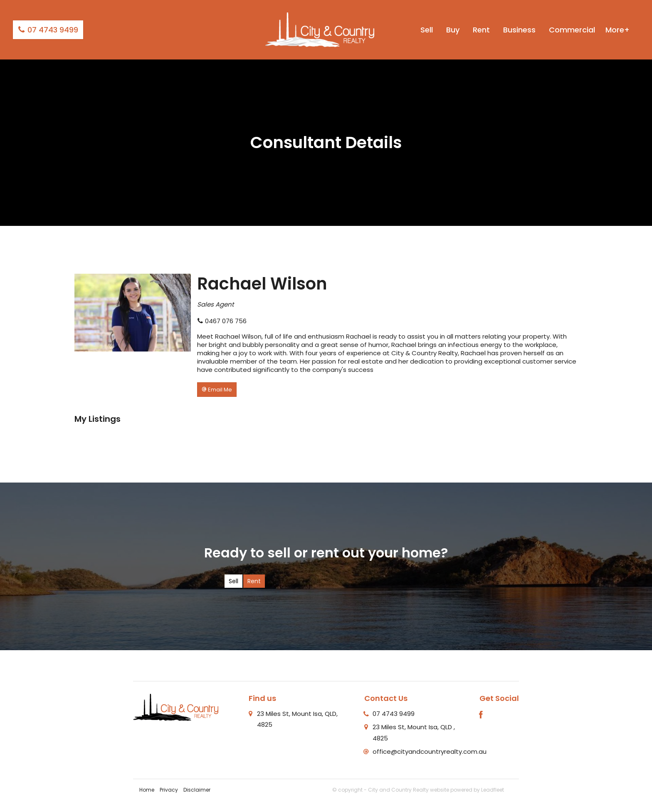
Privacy (169, 790)
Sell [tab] (233, 581)
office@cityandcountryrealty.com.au (430, 751)
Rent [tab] (254, 581)
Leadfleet (493, 790)
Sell (427, 30)
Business (519, 30)
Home (147, 790)
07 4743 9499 (48, 30)
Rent (481, 30)
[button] (217, 390)
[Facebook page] (481, 715)
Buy (453, 30)
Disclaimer (197, 790)
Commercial (572, 30)
